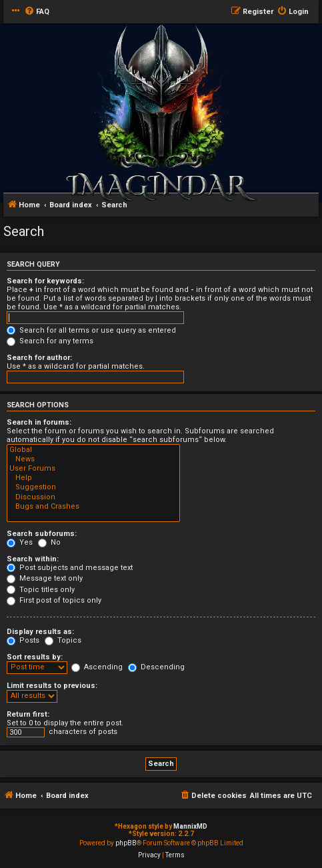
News (93, 459)
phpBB (126, 843)
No (49, 542)
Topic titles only (41, 590)
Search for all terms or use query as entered (91, 330)
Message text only (45, 578)
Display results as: (40, 632)
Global (93, 450)
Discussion (93, 497)
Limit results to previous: (52, 686)
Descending (156, 667)
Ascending (97, 667)
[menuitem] (37, 12)
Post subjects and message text (70, 568)
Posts (23, 640)
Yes (20, 542)
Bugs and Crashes (93, 507)
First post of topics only (54, 600)
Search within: (33, 559)
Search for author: (39, 358)
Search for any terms (50, 341)
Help (93, 478)
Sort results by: (35, 657)
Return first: (28, 714)
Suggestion (93, 487)
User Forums (93, 469)
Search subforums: (42, 534)
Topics (63, 640)
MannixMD (190, 826)
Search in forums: (39, 422)
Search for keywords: (45, 281)
